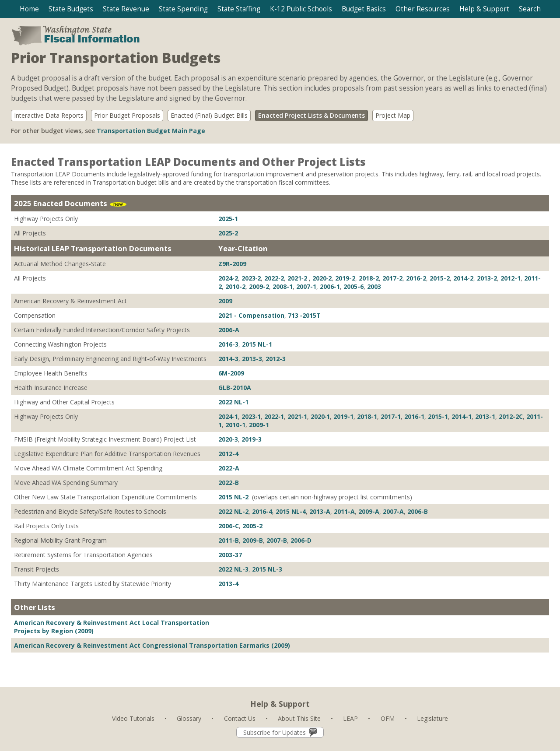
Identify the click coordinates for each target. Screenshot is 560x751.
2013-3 (252, 359)
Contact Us (240, 718)
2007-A (393, 511)
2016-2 (416, 278)
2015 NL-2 (234, 497)
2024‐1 (228, 416)
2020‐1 (320, 416)
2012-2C (511, 416)
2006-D (301, 540)
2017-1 (391, 416)
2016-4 (262, 511)
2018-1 (367, 416)
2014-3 (228, 359)
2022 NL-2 (233, 511)
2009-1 (259, 425)
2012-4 (228, 454)
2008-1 (283, 286)
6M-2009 (231, 373)
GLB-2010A (235, 388)
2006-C (229, 526)
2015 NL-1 (257, 344)
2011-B (229, 540)
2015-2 (440, 278)
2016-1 (414, 416)
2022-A (229, 468)
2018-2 (369, 278)
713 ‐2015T (304, 315)
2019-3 (252, 439)
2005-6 (353, 286)
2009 (225, 301)
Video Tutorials (133, 718)
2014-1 (462, 416)
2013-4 (228, 584)
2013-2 (487, 278)
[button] (71, 9)
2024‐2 (228, 278)
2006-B (418, 511)
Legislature (432, 718)
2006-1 (330, 286)
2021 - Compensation (251, 315)
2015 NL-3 (267, 569)
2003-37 (230, 555)
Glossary (189, 718)
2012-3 (276, 359)
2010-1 (235, 425)
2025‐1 (228, 219)
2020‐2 (322, 278)
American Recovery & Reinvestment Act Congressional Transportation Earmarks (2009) (152, 645)
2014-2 (463, 278)
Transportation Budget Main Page (151, 131)
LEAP (350, 718)
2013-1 (485, 416)
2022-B (229, 483)
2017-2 (392, 278)
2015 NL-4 (291, 511)
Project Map (393, 115)
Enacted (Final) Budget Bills (209, 115)
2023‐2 (251, 278)
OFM (388, 718)
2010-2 (235, 286)
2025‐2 (228, 233)
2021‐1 (297, 416)
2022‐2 (274, 278)
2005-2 (252, 526)
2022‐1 (274, 416)
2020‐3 (228, 439)
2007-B (277, 540)
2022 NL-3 (233, 569)
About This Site (299, 718)
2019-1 (343, 416)
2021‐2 (298, 278)
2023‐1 (251, 416)
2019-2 (345, 278)
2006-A (229, 330)
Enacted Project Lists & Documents (311, 115)
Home (29, 9)
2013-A (320, 511)
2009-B (253, 540)
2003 (374, 286)
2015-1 (438, 416)
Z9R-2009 (232, 264)
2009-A (369, 511)
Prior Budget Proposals (127, 115)
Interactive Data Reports (49, 115)
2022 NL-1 (233, 402)
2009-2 (259, 286)
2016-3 (228, 344)
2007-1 (306, 286)
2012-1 (511, 278)
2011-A (344, 511)
